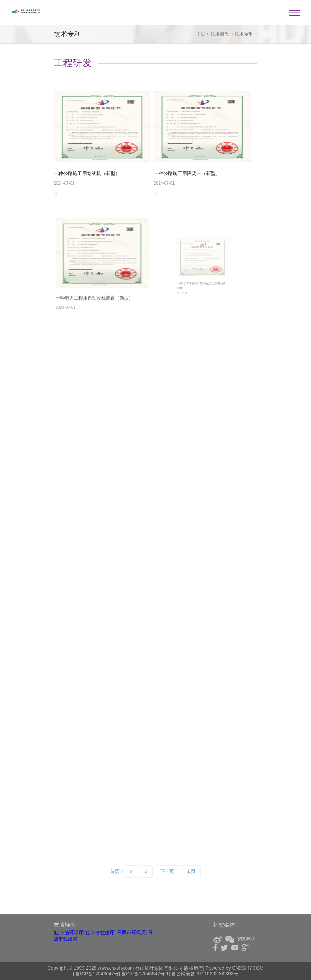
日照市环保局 (131, 933)
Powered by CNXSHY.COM (235, 968)
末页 (191, 871)
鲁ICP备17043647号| (98, 974)
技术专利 (244, 34)
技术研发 (220, 34)
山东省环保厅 (69, 933)
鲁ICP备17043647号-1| (146, 974)
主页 (201, 34)
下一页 (167, 871)
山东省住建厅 (100, 933)
